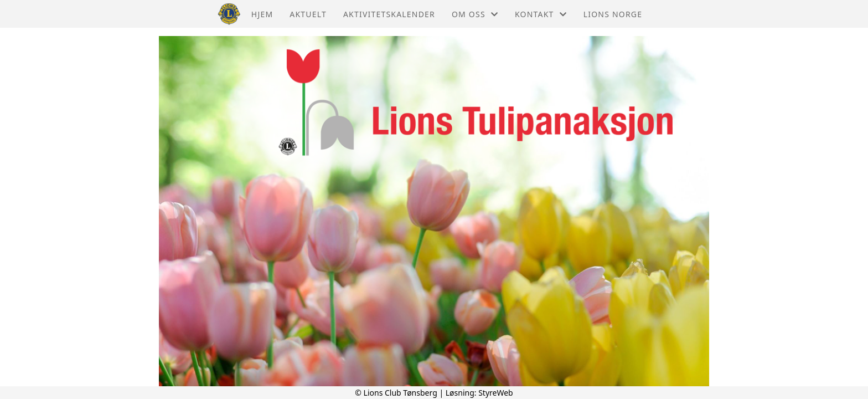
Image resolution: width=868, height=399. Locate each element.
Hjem (262, 14)
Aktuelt (308, 14)
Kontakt (541, 14)
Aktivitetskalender (389, 14)
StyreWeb (496, 393)
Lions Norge (613, 14)
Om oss (475, 14)
